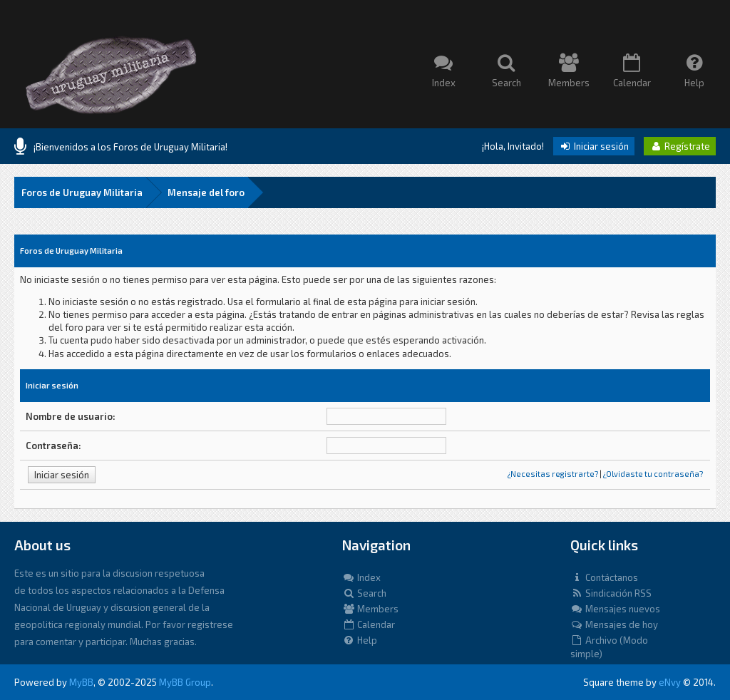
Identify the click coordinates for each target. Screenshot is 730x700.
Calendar (369, 624)
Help (360, 640)
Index (361, 577)
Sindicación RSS (611, 593)
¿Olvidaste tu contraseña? (653, 474)
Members (370, 609)
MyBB (81, 682)
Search (364, 593)
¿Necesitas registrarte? (553, 474)
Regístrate (680, 146)
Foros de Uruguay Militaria (82, 192)
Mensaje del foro (206, 192)
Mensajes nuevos (615, 609)
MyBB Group (185, 682)
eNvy (670, 682)
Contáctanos (604, 577)
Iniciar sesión (594, 146)
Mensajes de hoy (614, 624)
